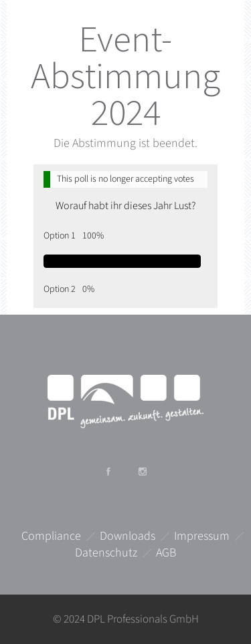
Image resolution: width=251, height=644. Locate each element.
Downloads (128, 536)
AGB (166, 553)
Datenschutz (106, 553)
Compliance (51, 536)
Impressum (202, 536)
